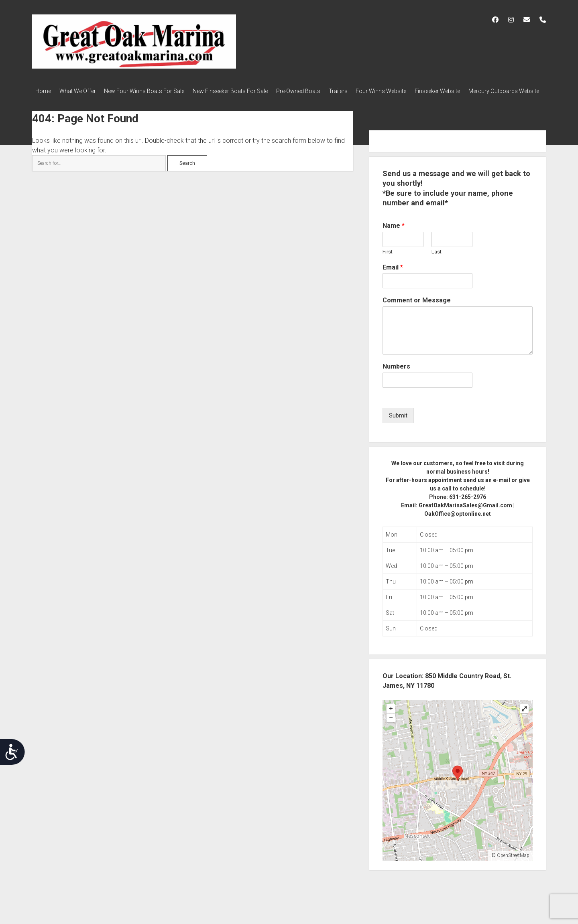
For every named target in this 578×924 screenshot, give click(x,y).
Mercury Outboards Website (71, 101)
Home (43, 91)
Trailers (357, 91)
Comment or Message (417, 309)
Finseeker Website (463, 91)
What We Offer (81, 91)
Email (393, 275)
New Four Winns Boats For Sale (152, 91)
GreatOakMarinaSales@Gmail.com (465, 513)
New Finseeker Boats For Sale (241, 91)
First (388, 260)
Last (437, 260)
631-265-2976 (468, 505)
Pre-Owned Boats (313, 91)
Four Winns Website (403, 91)
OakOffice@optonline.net (458, 522)
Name (394, 234)
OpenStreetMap (513, 864)
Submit (398, 423)
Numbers (396, 375)
